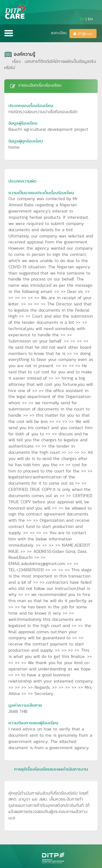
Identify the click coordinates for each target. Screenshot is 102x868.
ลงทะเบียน (59, 33)
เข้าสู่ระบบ (83, 34)
